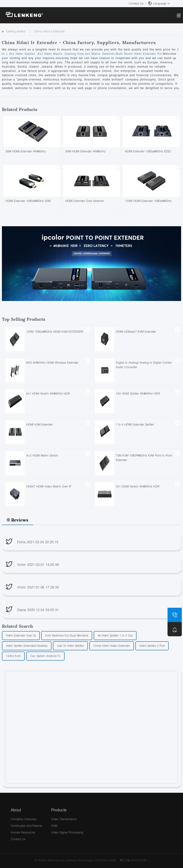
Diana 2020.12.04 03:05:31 (38, 610)
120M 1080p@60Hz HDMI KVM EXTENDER (55, 332)
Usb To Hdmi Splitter (70, 646)
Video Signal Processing (67, 832)
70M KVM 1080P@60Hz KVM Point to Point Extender (144, 458)
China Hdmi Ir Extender (49, 31)
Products (59, 810)
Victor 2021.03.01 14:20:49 (38, 564)
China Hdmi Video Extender (112, 646)
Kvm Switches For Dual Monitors (67, 635)
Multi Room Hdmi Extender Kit (139, 54)
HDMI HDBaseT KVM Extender (136, 332)
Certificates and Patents (26, 826)
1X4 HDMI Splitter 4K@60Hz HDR (138, 394)
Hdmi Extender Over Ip (21, 635)
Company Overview (24, 819)
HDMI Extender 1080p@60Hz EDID (148, 151)
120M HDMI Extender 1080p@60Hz (148, 201)
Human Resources (23, 832)
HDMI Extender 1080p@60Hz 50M (28, 201)
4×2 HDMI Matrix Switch (42, 455)
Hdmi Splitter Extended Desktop (27, 646)
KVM (54, 826)
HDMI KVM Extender (40, 424)
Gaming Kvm (74, 54)
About (16, 810)
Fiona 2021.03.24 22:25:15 (38, 542)
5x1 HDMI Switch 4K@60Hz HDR (48, 394)
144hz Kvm (13, 656)
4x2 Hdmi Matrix (51, 54)
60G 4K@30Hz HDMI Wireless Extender (52, 363)
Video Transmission (64, 819)
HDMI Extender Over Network (85, 201)
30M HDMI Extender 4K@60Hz (26, 151)
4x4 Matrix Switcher (100, 54)
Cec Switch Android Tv (45, 656)
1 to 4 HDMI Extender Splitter (135, 424)
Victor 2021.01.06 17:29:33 (38, 587)
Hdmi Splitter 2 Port (152, 646)
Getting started (16, 31)
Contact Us (136, 3)
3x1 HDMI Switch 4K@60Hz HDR (138, 486)
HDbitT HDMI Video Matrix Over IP (49, 486)
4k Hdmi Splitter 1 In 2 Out (115, 635)
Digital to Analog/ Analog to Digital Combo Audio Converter (144, 365)
